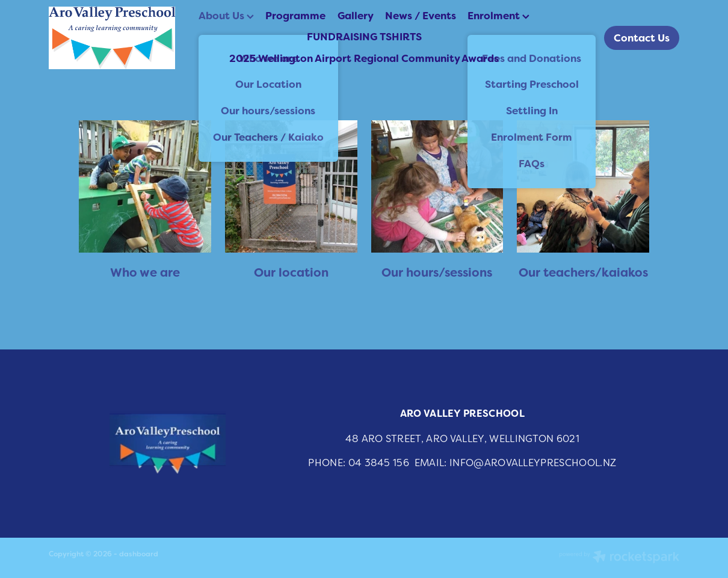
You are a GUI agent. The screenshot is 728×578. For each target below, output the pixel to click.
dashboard (139, 554)
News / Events (421, 16)
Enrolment (498, 16)
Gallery (356, 16)
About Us (226, 16)
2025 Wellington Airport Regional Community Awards (364, 58)
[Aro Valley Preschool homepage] (112, 38)
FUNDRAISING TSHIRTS (364, 37)
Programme (295, 16)
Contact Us (642, 38)
